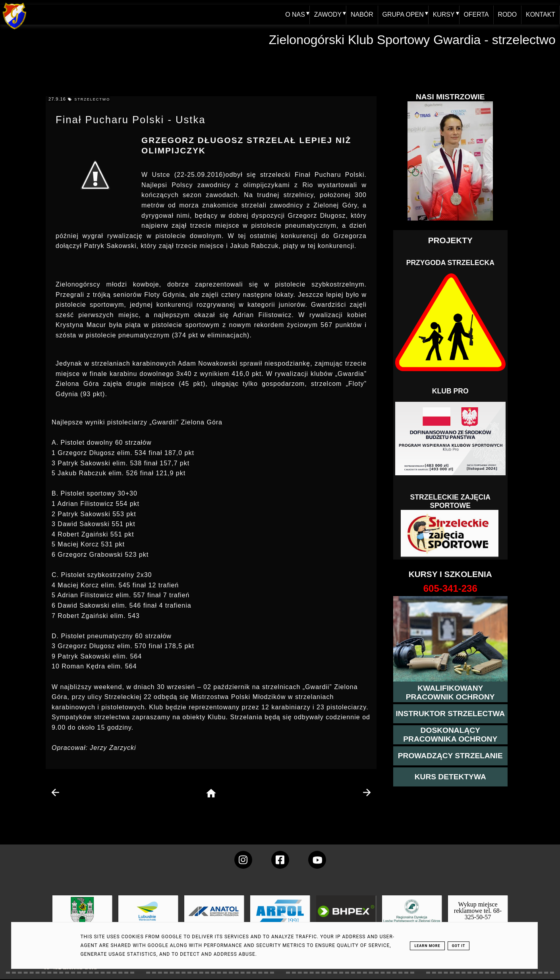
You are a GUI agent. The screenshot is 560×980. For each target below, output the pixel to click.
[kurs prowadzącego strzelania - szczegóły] (450, 756)
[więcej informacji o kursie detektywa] (450, 777)
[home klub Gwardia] (14, 30)
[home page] (211, 794)
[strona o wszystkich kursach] (450, 589)
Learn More (427, 946)
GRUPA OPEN (402, 15)
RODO (507, 15)
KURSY (443, 15)
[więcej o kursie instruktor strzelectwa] (450, 714)
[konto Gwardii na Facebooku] (280, 860)
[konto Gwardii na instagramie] (243, 860)
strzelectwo (92, 99)
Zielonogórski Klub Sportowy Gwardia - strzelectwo (412, 40)
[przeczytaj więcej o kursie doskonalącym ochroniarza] (450, 735)
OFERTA (476, 15)
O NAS (294, 15)
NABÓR (361, 15)
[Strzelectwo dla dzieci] (450, 534)
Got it (459, 946)
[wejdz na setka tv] (317, 860)
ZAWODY (327, 15)
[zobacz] (411, 917)
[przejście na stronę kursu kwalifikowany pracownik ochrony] (450, 693)
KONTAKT (541, 15)
